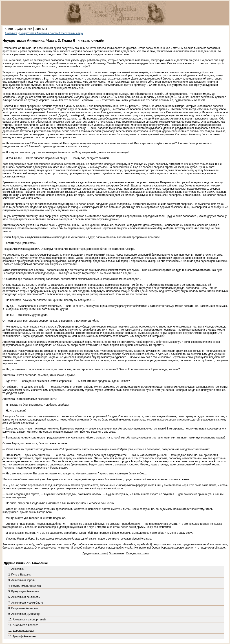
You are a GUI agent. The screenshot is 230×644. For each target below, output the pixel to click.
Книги (9, 29)
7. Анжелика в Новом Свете (26, 603)
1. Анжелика (16, 569)
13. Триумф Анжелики (22, 636)
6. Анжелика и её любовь (24, 597)
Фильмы (41, 29)
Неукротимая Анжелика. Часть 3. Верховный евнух (51, 33)
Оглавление (116, 553)
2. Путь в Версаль (20, 575)
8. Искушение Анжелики (23, 608)
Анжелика (11, 33)
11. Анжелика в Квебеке (23, 625)
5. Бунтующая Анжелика (23, 591)
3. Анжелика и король (22, 580)
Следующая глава (137, 553)
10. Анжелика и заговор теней (27, 620)
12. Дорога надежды (21, 631)
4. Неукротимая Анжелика (25, 586)
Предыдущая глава (94, 553)
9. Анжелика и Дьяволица (24, 614)
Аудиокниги (24, 29)
